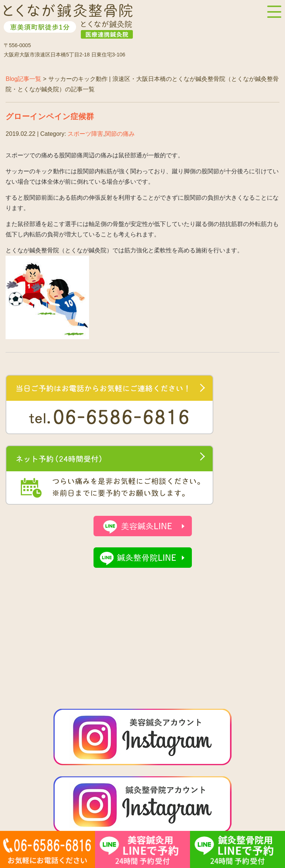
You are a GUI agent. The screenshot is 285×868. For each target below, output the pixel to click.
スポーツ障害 (85, 134)
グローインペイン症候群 (50, 116)
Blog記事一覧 (23, 79)
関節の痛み (120, 134)
